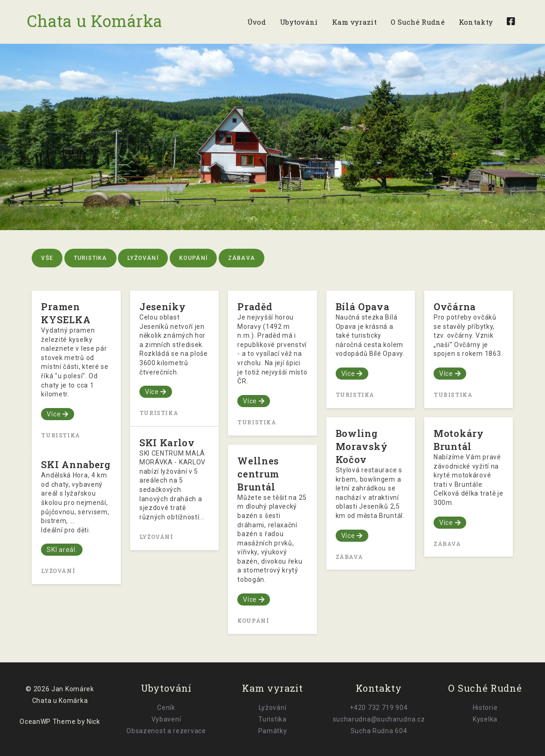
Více (57, 414)
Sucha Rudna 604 (379, 731)
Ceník (166, 708)
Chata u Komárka (96, 20)
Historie (485, 708)
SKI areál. (62, 550)
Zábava (241, 258)
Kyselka (485, 719)
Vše (47, 258)
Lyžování (143, 258)
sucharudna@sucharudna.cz (379, 719)
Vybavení (166, 719)
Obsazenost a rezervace (166, 731)
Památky (273, 731)
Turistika (90, 258)
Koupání (193, 258)
